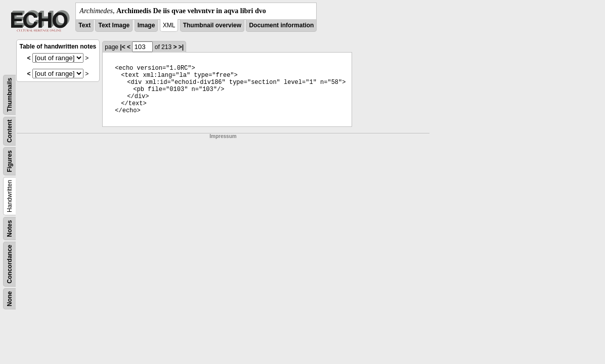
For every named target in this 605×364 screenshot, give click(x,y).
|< (122, 47)
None (10, 299)
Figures (10, 161)
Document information (281, 25)
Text (84, 25)
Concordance (10, 264)
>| (181, 47)
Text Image (114, 25)
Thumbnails (10, 95)
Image (146, 25)
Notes (10, 228)
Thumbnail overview (212, 25)
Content (10, 131)
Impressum (223, 136)
